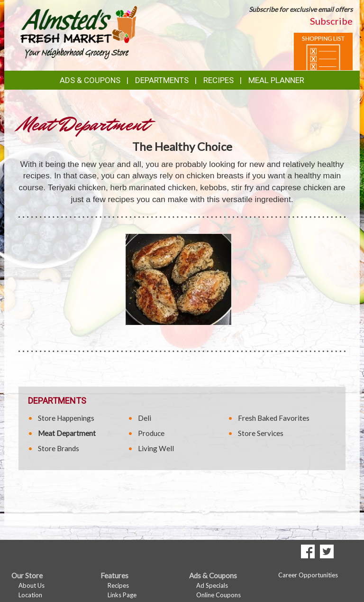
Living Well (156, 448)
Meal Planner (276, 80)
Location (30, 595)
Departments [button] (162, 80)
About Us (32, 585)
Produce (151, 433)
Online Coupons (218, 595)
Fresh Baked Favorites (274, 418)
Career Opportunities (308, 575)
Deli (145, 418)
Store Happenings (66, 418)
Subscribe (331, 21)
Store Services (261, 433)
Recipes (218, 80)
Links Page (122, 595)
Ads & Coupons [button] (90, 80)
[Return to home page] (78, 31)
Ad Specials (212, 585)
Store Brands (59, 448)
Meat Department (67, 433)
